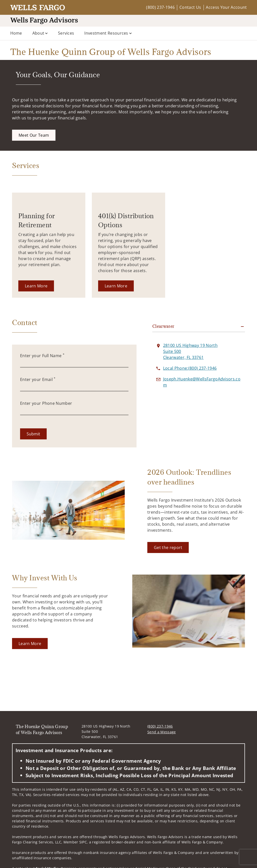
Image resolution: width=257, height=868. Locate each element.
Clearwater (163, 326)
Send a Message (162, 732)
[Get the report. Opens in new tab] (168, 547)
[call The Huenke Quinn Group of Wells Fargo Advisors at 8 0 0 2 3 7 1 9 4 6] (190, 368)
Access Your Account (226, 7)
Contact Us (190, 7)
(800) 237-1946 (160, 7)
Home (16, 33)
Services (66, 33)
